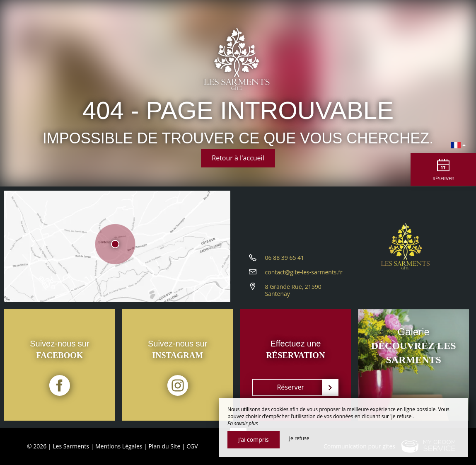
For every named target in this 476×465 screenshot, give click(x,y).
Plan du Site (164, 446)
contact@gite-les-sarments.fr (304, 275)
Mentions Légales (119, 446)
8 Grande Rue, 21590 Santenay (293, 293)
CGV (192, 446)
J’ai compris (254, 440)
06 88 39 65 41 (285, 260)
